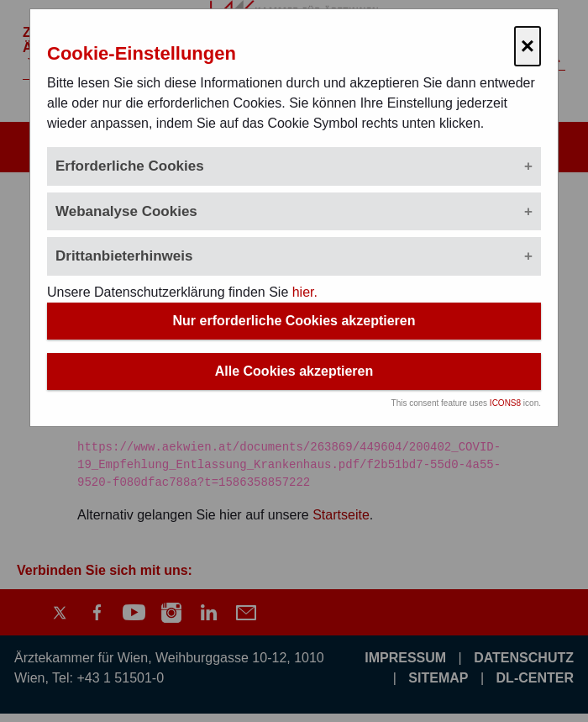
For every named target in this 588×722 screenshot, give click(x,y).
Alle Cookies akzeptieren (294, 371)
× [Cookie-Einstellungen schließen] (528, 46)
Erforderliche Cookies (130, 166)
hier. (305, 292)
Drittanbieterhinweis (124, 256)
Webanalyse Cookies (126, 211)
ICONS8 (505, 403)
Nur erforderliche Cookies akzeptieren (294, 321)
